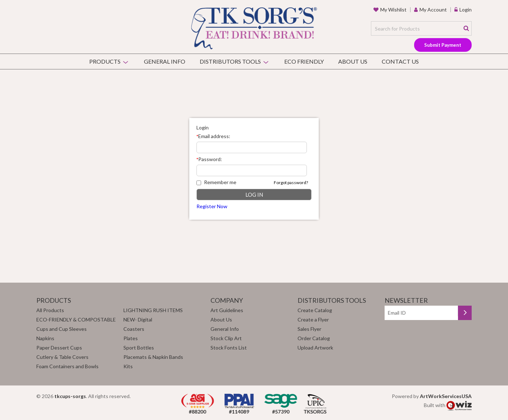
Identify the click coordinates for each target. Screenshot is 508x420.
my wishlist (393, 10)
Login (466, 10)
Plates (131, 338)
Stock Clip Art (226, 338)
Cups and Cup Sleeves (62, 329)
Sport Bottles (139, 348)
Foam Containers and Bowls (67, 366)
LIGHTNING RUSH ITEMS (153, 310)
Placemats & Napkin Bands (153, 357)
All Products (50, 310)
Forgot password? (291, 182)
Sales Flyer (309, 329)
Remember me (216, 182)
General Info (165, 61)
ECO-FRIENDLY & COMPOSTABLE (76, 319)
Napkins (45, 338)
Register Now (212, 206)
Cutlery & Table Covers (62, 357)
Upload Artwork (315, 348)
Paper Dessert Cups (59, 348)
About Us (353, 61)
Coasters (134, 329)
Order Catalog (314, 338)
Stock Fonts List (229, 348)
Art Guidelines (227, 310)
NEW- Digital (138, 319)
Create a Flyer (313, 319)
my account (433, 10)
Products (105, 61)
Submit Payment (443, 45)
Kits (128, 366)
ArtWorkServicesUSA (446, 396)
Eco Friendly (304, 61)
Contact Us (400, 61)
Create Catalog (315, 310)
